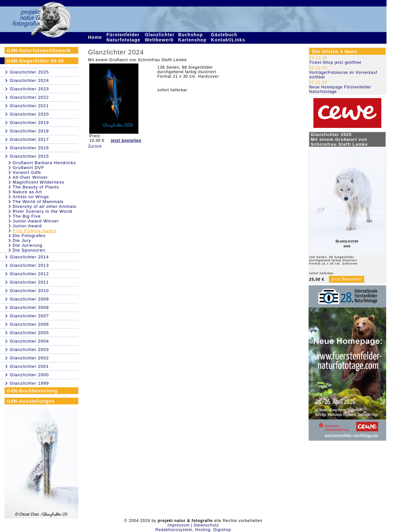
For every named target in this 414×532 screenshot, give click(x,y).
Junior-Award (27, 226)
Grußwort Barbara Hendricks (44, 163)
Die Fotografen (29, 236)
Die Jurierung (27, 245)
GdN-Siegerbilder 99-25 (35, 61)
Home (96, 37)
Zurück (95, 146)
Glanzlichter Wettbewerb (160, 37)
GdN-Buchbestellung (32, 391)
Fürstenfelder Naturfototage (124, 37)
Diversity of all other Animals (44, 206)
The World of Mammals (38, 202)
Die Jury (22, 240)
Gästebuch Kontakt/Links (229, 37)
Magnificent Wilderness (38, 182)
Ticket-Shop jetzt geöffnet (335, 62)
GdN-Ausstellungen (31, 401)
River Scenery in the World (42, 211)
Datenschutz (206, 525)
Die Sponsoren (29, 250)
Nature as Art (27, 192)
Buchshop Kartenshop (193, 37)
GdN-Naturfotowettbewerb (39, 51)
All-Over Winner (30, 177)
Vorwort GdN (27, 172)
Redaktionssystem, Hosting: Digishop (193, 530)
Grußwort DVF (28, 168)
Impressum (179, 525)
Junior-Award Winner (36, 221)
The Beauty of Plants (36, 187)
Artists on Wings (31, 197)
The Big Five (27, 216)
